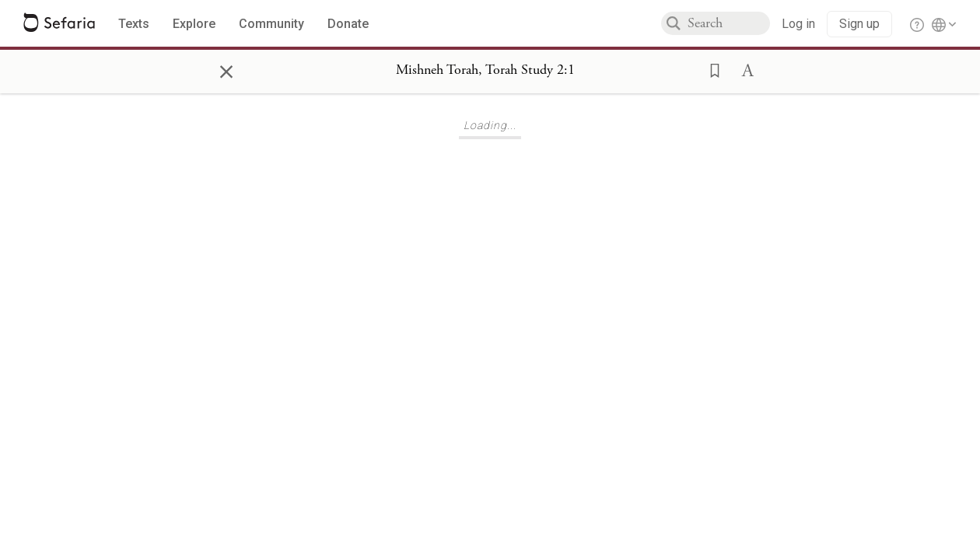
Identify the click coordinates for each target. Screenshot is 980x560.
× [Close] (226, 69)
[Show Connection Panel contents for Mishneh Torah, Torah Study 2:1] (485, 71)
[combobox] (729, 23)
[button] (710, 69)
